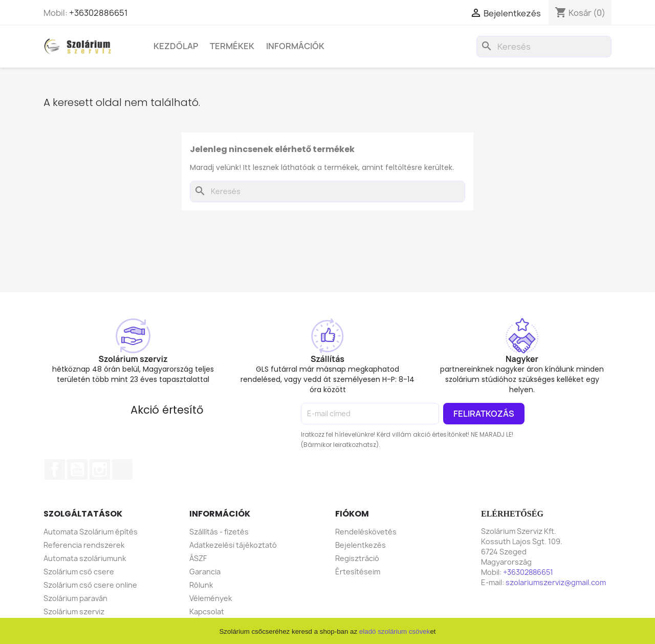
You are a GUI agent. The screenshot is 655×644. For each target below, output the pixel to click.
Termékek (232, 46)
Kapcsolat (207, 611)
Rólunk (201, 585)
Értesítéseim (358, 572)
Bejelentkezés (361, 545)
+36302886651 (99, 13)
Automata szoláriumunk (85, 558)
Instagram (100, 469)
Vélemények (211, 598)
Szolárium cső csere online (90, 585)
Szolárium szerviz (74, 611)
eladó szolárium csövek (395, 631)
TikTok (122, 469)
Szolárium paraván (75, 598)
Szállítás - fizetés (219, 532)
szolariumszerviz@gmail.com (556, 582)
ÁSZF (198, 558)
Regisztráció (357, 558)
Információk (295, 46)
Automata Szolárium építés (91, 532)
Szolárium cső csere (79, 572)
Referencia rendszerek (84, 545)
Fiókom (352, 514)
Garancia (205, 572)
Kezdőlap (176, 46)
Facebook (55, 469)
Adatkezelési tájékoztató (233, 545)
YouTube (77, 469)
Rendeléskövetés (366, 532)
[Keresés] (544, 47)
